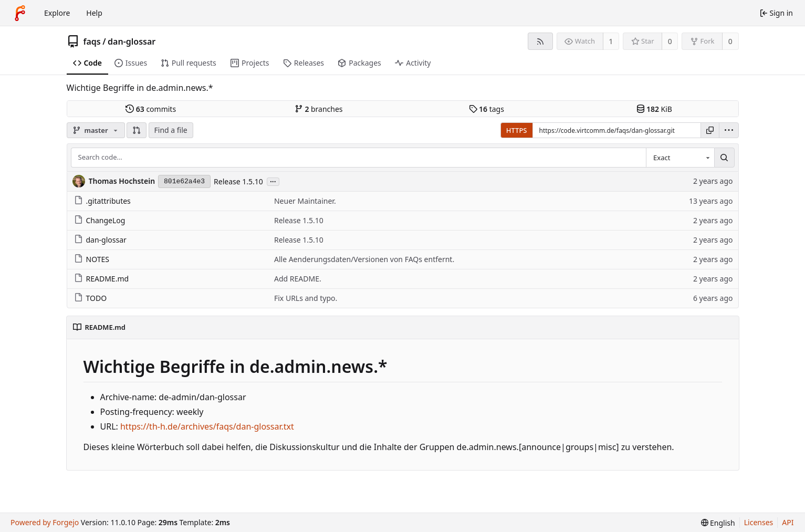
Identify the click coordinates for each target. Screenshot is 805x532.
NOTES (92, 259)
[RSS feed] (540, 41)
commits (151, 109)
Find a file (171, 130)
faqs (92, 41)
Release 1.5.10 (238, 181)
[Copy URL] (710, 130)
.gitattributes (102, 201)
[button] (137, 130)
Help (94, 13)
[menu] (729, 130)
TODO (91, 298)
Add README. (298, 279)
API (788, 522)
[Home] (20, 13)
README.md (102, 279)
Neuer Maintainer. (305, 201)
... (273, 181)
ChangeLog (100, 220)
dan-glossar (132, 41)
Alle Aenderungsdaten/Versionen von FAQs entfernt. (364, 259)
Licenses (759, 522)
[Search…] (724, 158)
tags (487, 109)
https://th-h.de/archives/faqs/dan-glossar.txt (207, 426)
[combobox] (680, 158)
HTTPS (517, 130)
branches (319, 109)
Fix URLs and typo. (306, 298)
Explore (57, 13)
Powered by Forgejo (45, 522)
